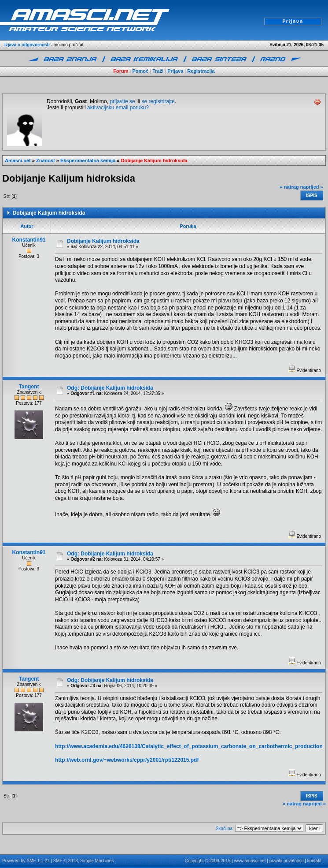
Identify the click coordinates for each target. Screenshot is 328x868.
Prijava (175, 71)
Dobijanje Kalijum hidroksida (154, 160)
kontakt (314, 861)
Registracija (201, 71)
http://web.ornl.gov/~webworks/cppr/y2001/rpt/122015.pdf (127, 760)
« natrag (289, 187)
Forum (121, 71)
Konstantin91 (29, 240)
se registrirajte (158, 101)
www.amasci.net (250, 861)
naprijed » (312, 187)
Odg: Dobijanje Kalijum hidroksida (110, 388)
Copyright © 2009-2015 (208, 861)
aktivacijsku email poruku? (118, 108)
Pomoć (141, 71)
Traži (158, 71)
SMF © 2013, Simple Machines (83, 861)
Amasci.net (18, 160)
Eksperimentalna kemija (88, 160)
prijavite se (122, 101)
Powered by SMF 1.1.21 (26, 861)
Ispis (312, 196)
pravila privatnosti (287, 861)
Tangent (29, 387)
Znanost (46, 160)
